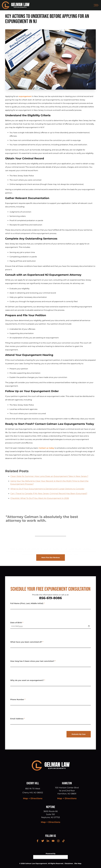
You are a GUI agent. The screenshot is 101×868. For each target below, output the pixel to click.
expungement (25, 96)
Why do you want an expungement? (28, 681)
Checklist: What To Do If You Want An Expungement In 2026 (40, 503)
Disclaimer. (69, 863)
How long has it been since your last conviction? (33, 662)
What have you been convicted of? (27, 643)
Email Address (18, 720)
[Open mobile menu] (96, 5)
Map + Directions (33, 798)
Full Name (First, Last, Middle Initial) (27, 604)
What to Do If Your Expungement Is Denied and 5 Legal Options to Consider (47, 493)
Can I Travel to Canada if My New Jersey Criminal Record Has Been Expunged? (49, 498)
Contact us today (46, 448)
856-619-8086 (50, 598)
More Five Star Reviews (51, 558)
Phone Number (18, 700)
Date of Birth (17, 624)
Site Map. (78, 863)
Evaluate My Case (79, 734)
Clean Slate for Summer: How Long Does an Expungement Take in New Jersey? (49, 481)
